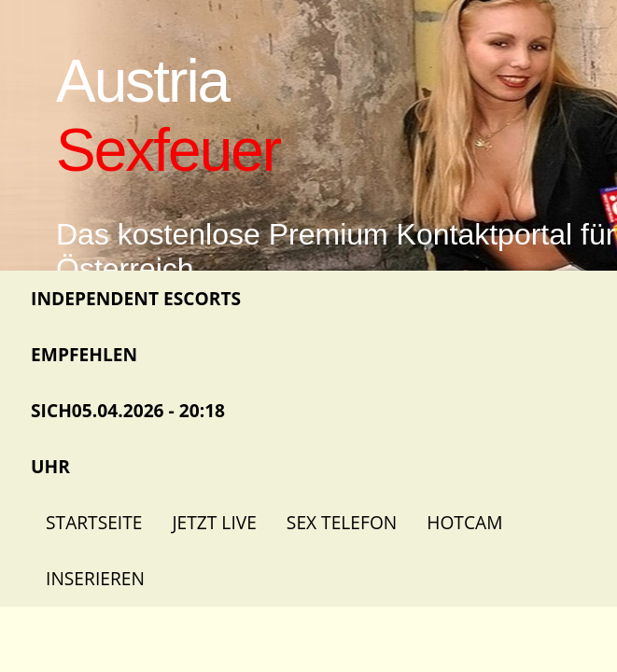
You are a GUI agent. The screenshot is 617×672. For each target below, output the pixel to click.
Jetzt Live (214, 522)
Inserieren (95, 578)
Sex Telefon (342, 522)
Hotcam (464, 522)
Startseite (94, 522)
